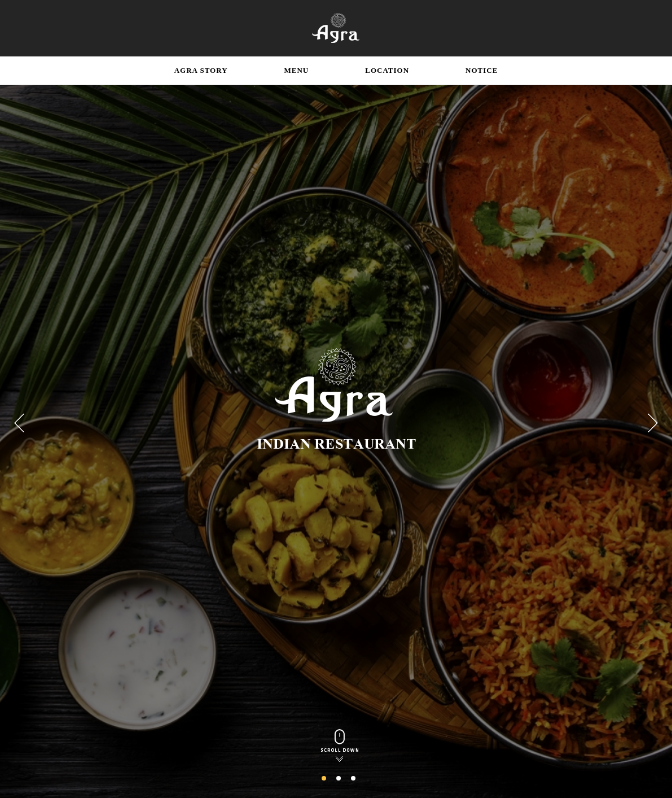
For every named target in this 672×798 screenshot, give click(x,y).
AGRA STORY (201, 70)
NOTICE (482, 70)
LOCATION (387, 70)
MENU (297, 70)
